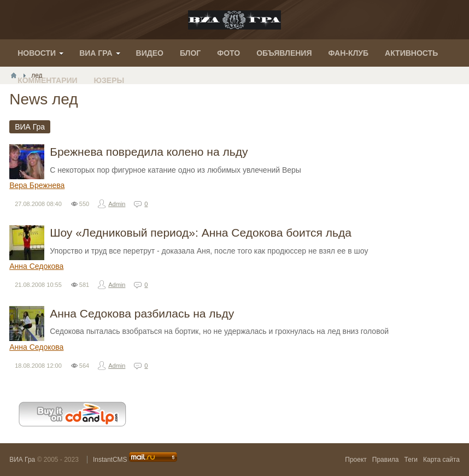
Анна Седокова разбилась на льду (142, 313)
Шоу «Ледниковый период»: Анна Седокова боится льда (201, 233)
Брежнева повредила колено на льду (149, 152)
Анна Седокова (36, 266)
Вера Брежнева (37, 185)
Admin (117, 204)
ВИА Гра (22, 460)
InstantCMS (110, 460)
